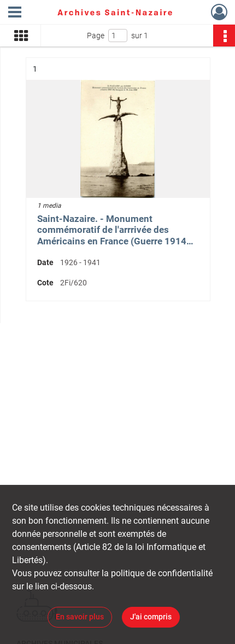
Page (96, 36)
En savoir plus (80, 617)
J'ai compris (151, 617)
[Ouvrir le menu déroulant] (15, 13)
